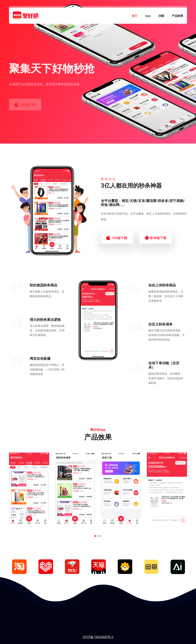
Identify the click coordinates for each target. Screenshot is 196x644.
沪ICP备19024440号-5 (98, 637)
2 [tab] (98, 536)
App (146, 17)
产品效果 (176, 17)
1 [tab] (95, 536)
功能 (159, 17)
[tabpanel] (29, 488)
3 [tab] (101, 536)
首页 (133, 17)
